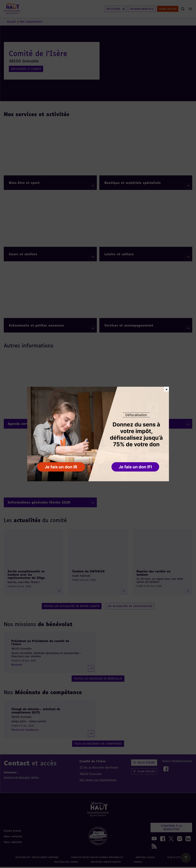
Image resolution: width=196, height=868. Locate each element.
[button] (136, 467)
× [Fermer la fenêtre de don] (167, 389)
